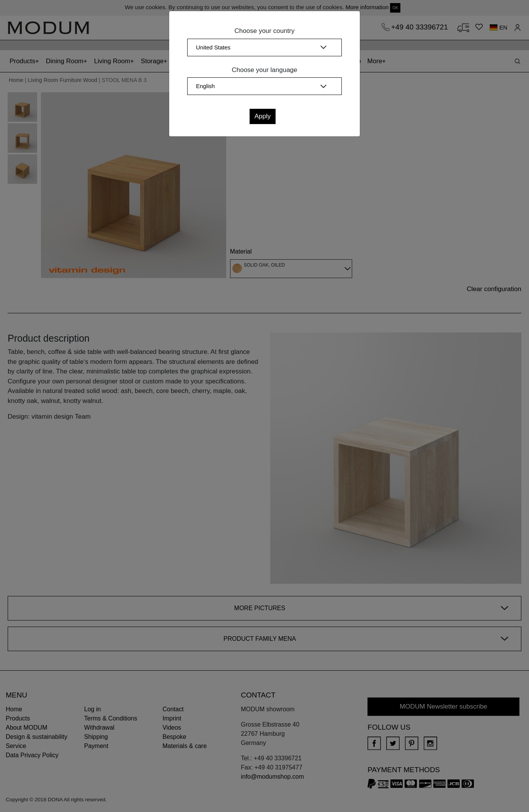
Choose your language (264, 70)
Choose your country (265, 31)
